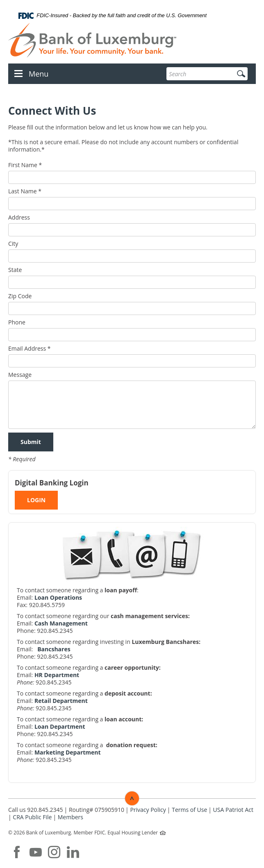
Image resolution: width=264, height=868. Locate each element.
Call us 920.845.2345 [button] (36, 810)
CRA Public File (32, 817)
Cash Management (61, 623)
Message (20, 375)
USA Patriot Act (233, 810)
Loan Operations (58, 597)
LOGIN (36, 500)
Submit (31, 442)
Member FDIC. (90, 833)
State (15, 270)
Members (71, 817)
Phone (17, 322)
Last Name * (25, 191)
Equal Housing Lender (133, 833)
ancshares (56, 649)
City (13, 244)
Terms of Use (189, 810)
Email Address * (29, 349)
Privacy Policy (148, 810)
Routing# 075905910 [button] (97, 810)
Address (19, 218)
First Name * (25, 165)
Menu (39, 74)
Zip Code (20, 296)
